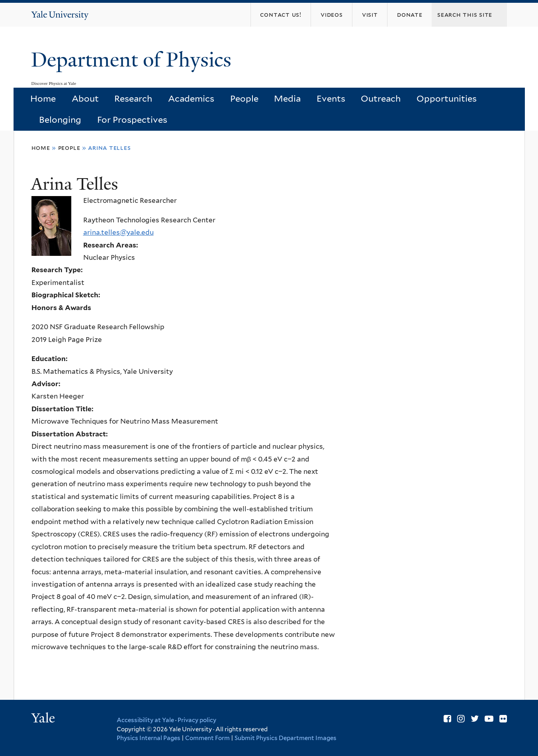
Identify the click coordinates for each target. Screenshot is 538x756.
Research (133, 98)
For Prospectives (132, 120)
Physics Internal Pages (149, 738)
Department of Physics (134, 60)
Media (287, 98)
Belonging (60, 120)
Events (331, 98)
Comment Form (207, 738)
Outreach (381, 98)
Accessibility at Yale (145, 720)
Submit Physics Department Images (286, 738)
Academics (191, 98)
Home (43, 98)
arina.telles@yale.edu (118, 232)
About (85, 98)
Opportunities (447, 98)
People (244, 98)
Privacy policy (197, 720)
